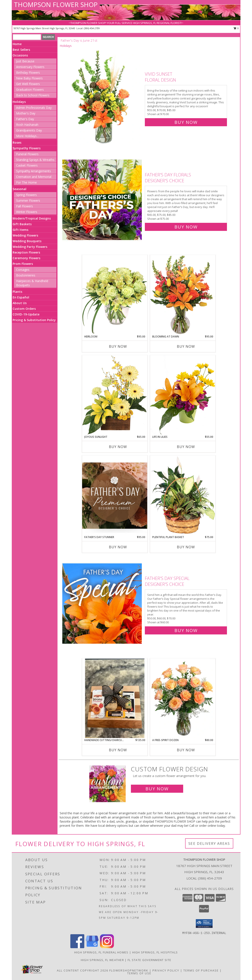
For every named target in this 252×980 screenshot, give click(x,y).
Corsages (23, 270)
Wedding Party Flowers (30, 247)
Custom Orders (24, 309)
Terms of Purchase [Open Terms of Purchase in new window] (201, 970)
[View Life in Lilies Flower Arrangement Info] (183, 395)
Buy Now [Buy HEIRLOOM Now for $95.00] (118, 346)
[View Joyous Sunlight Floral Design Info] (115, 395)
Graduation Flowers (30, 89)
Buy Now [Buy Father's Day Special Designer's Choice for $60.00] (186, 630)
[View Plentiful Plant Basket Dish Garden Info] (183, 495)
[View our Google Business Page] (92, 947)
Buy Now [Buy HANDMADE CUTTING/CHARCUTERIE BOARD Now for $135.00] (118, 750)
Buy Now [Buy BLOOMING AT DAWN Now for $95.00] (186, 346)
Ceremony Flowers (26, 258)
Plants (17, 292)
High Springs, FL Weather (102, 960)
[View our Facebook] (77, 947)
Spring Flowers (26, 195)
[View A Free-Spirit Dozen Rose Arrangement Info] (183, 698)
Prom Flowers (23, 264)
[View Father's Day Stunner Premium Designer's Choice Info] (115, 495)
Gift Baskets (22, 224)
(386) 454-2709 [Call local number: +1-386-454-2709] (92, 28)
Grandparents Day (29, 130)
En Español (21, 297)
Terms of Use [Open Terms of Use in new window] (139, 973)
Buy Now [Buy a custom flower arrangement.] (157, 789)
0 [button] (236, 28)
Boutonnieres (26, 275)
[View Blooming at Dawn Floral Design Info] (183, 295)
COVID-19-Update (26, 314)
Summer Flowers (28, 200)
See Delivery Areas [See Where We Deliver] (209, 843)
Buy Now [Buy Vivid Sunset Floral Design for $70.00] (186, 122)
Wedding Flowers (25, 235)
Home (17, 44)
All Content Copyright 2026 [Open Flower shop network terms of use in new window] (83, 970)
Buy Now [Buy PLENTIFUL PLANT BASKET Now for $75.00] (186, 547)
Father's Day (25, 119)
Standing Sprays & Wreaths (35, 160)
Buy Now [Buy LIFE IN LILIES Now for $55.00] (186, 447)
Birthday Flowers (28, 72)
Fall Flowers (25, 206)
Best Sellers (21, 50)
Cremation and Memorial (34, 177)
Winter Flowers (27, 212)
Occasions (20, 55)
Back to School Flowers (33, 95)
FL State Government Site (149, 960)
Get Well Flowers (28, 84)
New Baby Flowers (29, 78)
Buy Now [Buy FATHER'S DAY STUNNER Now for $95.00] (118, 547)
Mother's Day (26, 113)
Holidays (19, 102)
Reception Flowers (26, 252)
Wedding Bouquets (27, 241)
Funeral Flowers (27, 154)
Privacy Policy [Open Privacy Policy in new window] (166, 970)
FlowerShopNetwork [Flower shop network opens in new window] (129, 970)
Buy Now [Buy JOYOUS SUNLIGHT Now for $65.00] (118, 447)
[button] (204, 924)
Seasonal (19, 189)
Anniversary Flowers (30, 67)
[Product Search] (27, 37)
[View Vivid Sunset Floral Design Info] (102, 97)
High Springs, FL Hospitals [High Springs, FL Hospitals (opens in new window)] (155, 952)
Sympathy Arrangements (34, 171)
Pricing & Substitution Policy (34, 320)
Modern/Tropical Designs (32, 218)
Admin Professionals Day (34, 108)
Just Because (25, 61)
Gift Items (20, 230)
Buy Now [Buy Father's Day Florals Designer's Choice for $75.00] (186, 227)
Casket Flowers (27, 165)
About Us (20, 303)
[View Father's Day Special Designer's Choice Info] (102, 603)
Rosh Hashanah (27, 125)
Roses (17, 142)
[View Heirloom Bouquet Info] (115, 295)
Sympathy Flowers (27, 148)
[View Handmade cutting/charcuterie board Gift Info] (115, 698)
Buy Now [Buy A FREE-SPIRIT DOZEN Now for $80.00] (186, 750)
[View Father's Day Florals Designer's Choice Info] (102, 200)
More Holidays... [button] (27, 136)
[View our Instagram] (107, 947)
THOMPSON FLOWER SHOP (56, 4)
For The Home (26, 182)
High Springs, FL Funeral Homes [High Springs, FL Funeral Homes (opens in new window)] (101, 952)
